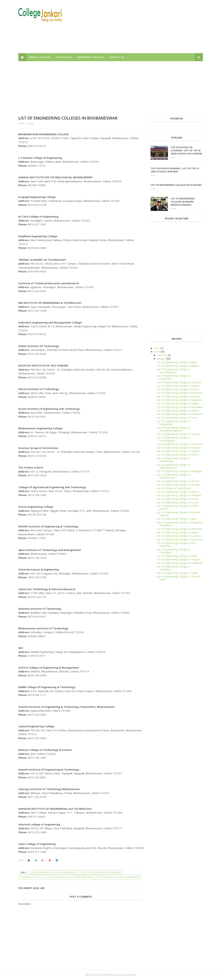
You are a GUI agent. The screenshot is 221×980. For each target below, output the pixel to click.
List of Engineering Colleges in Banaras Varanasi (178, 514)
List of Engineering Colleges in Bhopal (178, 481)
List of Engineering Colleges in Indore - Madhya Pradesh (183, 202)
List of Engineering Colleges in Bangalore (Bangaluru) (180, 524)
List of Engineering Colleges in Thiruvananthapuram (173, 429)
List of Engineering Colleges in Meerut (178, 492)
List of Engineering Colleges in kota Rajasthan (176, 544)
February (162, 355)
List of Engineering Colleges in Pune (177, 417)
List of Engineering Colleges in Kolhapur (179, 382)
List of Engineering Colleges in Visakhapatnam (173, 466)
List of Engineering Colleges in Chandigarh (173, 551)
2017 (157, 348)
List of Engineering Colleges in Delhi (177, 556)
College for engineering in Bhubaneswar (100, 872)
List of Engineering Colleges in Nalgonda (179, 400)
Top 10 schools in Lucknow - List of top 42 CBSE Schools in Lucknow (186, 150)
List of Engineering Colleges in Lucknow (179, 536)
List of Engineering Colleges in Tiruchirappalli (173, 439)
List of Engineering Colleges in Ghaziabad (173, 568)
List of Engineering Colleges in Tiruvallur (179, 448)
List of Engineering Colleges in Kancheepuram (173, 371)
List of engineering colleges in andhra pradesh (177, 507)
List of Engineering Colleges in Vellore (178, 455)
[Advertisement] (139, 29)
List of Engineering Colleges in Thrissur (178, 434)
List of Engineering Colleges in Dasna (177, 499)
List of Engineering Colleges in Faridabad (179, 563)
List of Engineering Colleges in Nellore (178, 411)
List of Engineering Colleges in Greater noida (178, 578)
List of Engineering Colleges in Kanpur (178, 532)
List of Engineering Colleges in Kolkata (178, 386)
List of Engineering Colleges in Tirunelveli (179, 444)
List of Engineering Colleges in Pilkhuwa (176, 185)
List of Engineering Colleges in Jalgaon (178, 366)
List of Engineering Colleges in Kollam (178, 389)
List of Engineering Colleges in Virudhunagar (173, 460)
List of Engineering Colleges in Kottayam (179, 393)
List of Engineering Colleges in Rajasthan (179, 539)
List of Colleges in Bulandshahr (174, 488)
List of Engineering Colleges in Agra (176, 519)
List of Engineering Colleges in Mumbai (178, 485)
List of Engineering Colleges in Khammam (173, 377)
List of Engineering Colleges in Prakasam (179, 414)
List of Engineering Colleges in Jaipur (177, 362)
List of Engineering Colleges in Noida (177, 573)
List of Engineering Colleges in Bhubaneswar (69, 877)
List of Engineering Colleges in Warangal (179, 471)
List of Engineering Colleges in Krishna (178, 396)
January (162, 359)
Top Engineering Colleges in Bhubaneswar (118, 877)
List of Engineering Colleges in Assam (178, 502)
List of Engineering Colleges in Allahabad (179, 529)
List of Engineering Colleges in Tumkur (178, 451)
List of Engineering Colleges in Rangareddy (173, 423)
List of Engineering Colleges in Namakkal (179, 407)
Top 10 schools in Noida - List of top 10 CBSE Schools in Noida (175, 170)
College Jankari (127, 975)
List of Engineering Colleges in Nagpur (178, 403)
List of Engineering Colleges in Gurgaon (179, 559)
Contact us (117, 57)
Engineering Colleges (91, 57)
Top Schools (64, 57)
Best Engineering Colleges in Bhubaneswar (53, 872)
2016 (157, 352)
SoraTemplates (107, 975)
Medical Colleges (40, 57)
